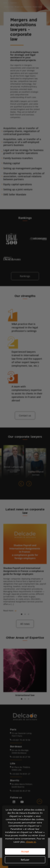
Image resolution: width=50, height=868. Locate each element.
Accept (25, 851)
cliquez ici (31, 842)
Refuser (25, 860)
